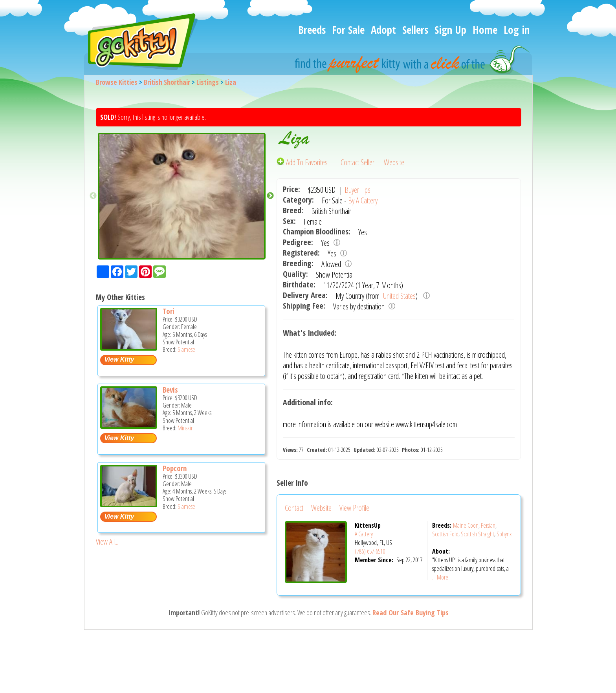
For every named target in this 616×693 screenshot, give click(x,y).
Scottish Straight (478, 534)
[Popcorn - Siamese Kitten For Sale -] (129, 504)
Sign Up (450, 30)
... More (440, 577)
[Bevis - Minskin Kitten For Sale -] (129, 426)
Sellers (415, 30)
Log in (517, 30)
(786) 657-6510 (370, 551)
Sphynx (504, 534)
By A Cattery (363, 200)
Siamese (186, 349)
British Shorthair (167, 82)
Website (394, 162)
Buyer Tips (357, 190)
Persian (488, 525)
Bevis (170, 390)
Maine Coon (466, 525)
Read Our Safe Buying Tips (411, 613)
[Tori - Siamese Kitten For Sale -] (129, 348)
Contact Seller (357, 162)
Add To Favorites (303, 162)
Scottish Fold (445, 534)
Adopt (383, 30)
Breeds (312, 30)
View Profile (354, 508)
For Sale (348, 30)
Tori (169, 311)
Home (485, 30)
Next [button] (270, 196)
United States (399, 296)
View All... (107, 542)
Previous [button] (93, 196)
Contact (294, 508)
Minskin (186, 428)
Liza (231, 82)
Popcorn (175, 468)
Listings (208, 82)
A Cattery (364, 534)
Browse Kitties (117, 82)
